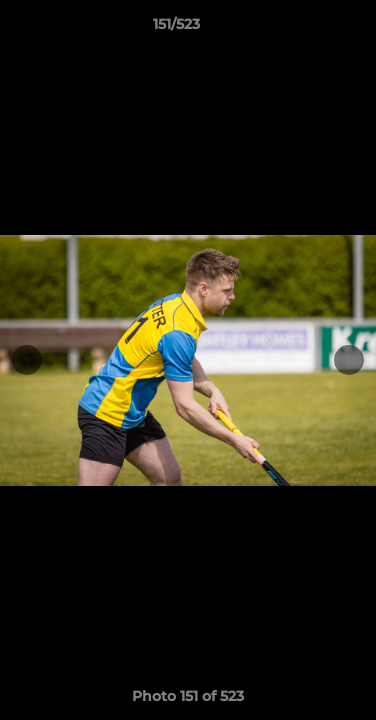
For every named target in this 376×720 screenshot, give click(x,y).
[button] (304, 29)
